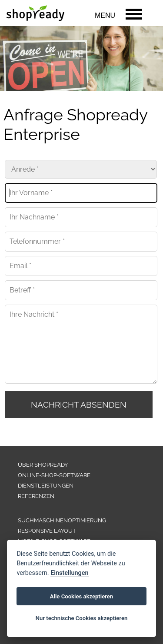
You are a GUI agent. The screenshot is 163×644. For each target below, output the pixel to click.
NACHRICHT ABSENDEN (79, 405)
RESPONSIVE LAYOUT (47, 531)
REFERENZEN (36, 496)
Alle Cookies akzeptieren (81, 596)
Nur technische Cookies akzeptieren (82, 618)
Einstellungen (69, 573)
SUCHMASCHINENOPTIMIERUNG (62, 520)
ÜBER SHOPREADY (43, 465)
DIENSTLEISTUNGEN (46, 486)
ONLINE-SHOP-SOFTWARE (54, 475)
